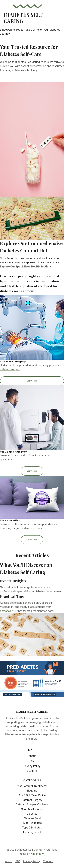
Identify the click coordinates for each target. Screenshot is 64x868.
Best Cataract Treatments (32, 786)
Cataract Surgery (32, 800)
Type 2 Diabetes (32, 828)
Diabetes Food (32, 818)
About (32, 756)
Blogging (32, 791)
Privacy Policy (32, 766)
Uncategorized (32, 832)
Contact (32, 771)
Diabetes (32, 814)
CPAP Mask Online (32, 809)
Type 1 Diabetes (32, 823)
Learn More (32, 381)
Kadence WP (38, 854)
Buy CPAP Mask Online (32, 795)
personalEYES (8, 611)
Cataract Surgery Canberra (32, 804)
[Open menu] (56, 14)
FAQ (32, 761)
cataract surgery (10, 369)
